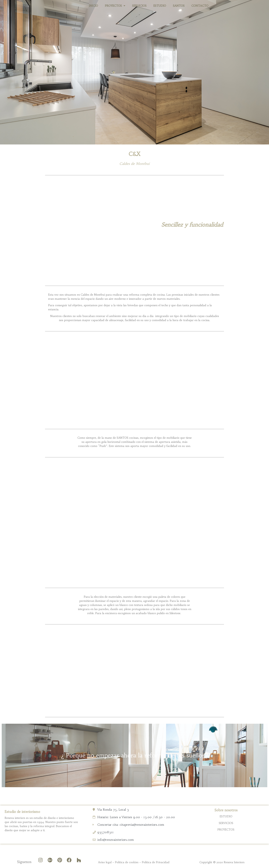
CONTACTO (200, 6)
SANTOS (179, 6)
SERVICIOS (139, 6)
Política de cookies (127, 862)
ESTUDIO (160, 6)
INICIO (93, 6)
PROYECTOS (115, 6)
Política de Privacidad (156, 862)
